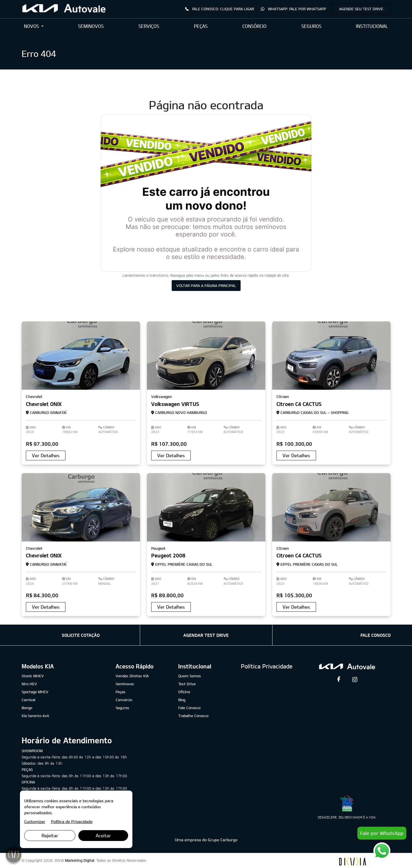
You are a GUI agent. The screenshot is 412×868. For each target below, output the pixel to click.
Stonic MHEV (33, 676)
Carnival (28, 700)
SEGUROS (311, 26)
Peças (121, 692)
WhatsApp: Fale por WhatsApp (293, 9)
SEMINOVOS (91, 26)
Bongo (27, 708)
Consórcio (124, 700)
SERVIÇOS (149, 26)
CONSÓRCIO (254, 26)
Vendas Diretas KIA (132, 676)
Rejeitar (50, 835)
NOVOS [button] (32, 26)
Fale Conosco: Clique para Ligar (220, 9)
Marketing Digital (80, 860)
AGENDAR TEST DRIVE (206, 635)
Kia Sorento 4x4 (35, 716)
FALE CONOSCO (376, 635)
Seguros (122, 708)
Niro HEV (29, 684)
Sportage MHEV (35, 692)
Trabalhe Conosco (193, 716)
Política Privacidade (267, 666)
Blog (182, 700)
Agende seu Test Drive (361, 9)
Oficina (184, 692)
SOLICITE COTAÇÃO (81, 635)
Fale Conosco (189, 708)
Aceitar (103, 835)
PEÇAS (201, 26)
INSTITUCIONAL (372, 26)
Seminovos (125, 684)
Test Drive (187, 684)
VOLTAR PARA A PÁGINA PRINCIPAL (206, 286)
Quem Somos (190, 676)
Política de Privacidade (72, 821)
